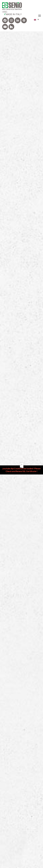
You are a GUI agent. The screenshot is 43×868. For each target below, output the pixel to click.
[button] (40, 16)
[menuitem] (36, 19)
